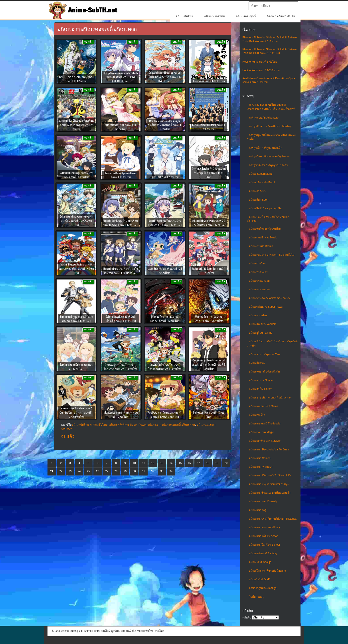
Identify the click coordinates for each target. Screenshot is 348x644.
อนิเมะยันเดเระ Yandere (263, 324)
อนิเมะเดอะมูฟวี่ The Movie (265, 424)
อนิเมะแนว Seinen (260, 458)
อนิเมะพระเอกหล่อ (259, 289)
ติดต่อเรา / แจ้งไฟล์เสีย (281, 16)
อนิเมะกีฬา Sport (259, 200)
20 (226, 463)
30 (134, 471)
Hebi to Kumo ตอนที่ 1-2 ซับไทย (261, 70)
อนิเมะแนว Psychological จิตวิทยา (269, 450)
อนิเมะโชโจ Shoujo (260, 562)
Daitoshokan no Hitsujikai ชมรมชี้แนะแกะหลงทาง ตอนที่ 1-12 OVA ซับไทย (165, 77)
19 (217, 463)
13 (162, 463)
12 (153, 463)
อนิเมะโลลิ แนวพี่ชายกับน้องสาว (267, 571)
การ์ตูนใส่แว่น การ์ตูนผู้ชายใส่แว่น (269, 165)
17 (199, 463)
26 (98, 471)
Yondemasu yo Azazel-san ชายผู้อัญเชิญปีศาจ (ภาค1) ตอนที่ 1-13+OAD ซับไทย (76, 412)
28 (116, 471)
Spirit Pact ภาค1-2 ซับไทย (165, 177)
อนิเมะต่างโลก (257, 264)
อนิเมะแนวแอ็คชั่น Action (264, 536)
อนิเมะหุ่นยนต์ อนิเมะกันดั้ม (264, 372)
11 (143, 463)
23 (70, 471)
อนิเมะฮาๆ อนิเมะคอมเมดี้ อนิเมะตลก (270, 398)
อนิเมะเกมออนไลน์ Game (264, 406)
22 (61, 471)
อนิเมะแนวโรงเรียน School (264, 545)
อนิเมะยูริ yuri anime (261, 333)
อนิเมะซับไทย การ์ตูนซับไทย (265, 229)
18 (208, 463)
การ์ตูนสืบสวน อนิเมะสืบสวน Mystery (270, 126)
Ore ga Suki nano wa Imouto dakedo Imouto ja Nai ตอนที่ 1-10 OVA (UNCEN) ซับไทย (121, 77)
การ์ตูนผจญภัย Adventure (264, 118)
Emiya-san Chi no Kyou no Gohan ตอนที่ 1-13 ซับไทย (121, 175)
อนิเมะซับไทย (184, 16)
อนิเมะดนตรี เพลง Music (263, 238)
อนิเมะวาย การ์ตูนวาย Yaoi (265, 354)
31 (143, 471)
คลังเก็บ (247, 618)
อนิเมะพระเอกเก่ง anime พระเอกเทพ (270, 298)
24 (79, 471)
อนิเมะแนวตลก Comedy (263, 501)
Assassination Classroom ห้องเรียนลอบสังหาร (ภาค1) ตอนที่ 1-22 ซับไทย (76, 125)
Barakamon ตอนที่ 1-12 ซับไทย (209, 81)
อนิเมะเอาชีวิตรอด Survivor (265, 441)
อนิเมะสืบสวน (257, 363)
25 (88, 471)
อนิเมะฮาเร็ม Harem (261, 389)
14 (171, 463)
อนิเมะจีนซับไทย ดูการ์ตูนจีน (265, 208)
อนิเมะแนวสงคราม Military (264, 527)
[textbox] (273, 6)
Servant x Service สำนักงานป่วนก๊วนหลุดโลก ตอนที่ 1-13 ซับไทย (209, 173)
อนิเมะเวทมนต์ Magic (261, 432)
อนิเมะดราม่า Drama (261, 246)
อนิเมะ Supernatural (261, 174)
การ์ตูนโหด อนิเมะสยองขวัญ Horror (269, 157)
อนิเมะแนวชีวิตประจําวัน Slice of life (270, 476)
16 (189, 463)
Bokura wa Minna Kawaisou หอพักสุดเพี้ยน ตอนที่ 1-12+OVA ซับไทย (77, 221)
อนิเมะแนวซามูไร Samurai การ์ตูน (269, 484)
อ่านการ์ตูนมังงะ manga (263, 588)
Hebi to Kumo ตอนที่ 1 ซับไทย (260, 62)
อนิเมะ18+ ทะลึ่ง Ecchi (262, 182)
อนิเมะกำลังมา (257, 191)
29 (125, 471)
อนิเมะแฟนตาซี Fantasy (263, 553)
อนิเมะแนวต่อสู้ (258, 510)
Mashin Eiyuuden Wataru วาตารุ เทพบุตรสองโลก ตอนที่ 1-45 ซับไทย (76, 268)
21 (52, 471)
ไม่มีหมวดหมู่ (257, 597)
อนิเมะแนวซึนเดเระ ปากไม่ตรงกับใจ (270, 493)
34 (171, 471)
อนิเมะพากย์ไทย (215, 16)
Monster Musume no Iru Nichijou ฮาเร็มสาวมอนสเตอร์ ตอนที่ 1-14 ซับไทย (165, 125)
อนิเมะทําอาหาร (258, 272)
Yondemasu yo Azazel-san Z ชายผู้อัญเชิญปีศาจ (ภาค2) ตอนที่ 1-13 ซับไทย (209, 364)
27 (107, 471)
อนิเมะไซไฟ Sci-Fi (260, 579)
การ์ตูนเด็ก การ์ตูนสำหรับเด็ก (266, 148)
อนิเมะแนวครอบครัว (261, 467)
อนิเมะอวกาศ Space (261, 380)
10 (134, 463)
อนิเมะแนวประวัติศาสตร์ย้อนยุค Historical (273, 519)
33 (162, 471)
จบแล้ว (68, 436)
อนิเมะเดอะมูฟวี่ (246, 16)
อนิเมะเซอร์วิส (257, 415)
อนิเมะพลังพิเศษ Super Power (266, 307)
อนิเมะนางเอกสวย (259, 281)
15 (180, 463)
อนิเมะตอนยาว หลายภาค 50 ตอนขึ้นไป (272, 255)
